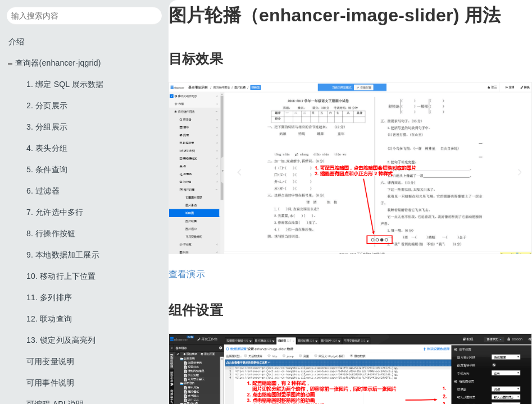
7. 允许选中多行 (55, 212)
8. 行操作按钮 (51, 233)
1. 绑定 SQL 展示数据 (65, 84)
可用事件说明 (50, 383)
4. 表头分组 (47, 148)
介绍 (16, 42)
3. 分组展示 (47, 127)
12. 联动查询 (49, 319)
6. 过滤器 (43, 191)
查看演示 (187, 274)
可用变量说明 (50, 361)
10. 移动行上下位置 (61, 276)
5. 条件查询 (47, 169)
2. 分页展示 (47, 105)
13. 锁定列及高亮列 (61, 340)
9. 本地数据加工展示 (63, 255)
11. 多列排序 (49, 297)
